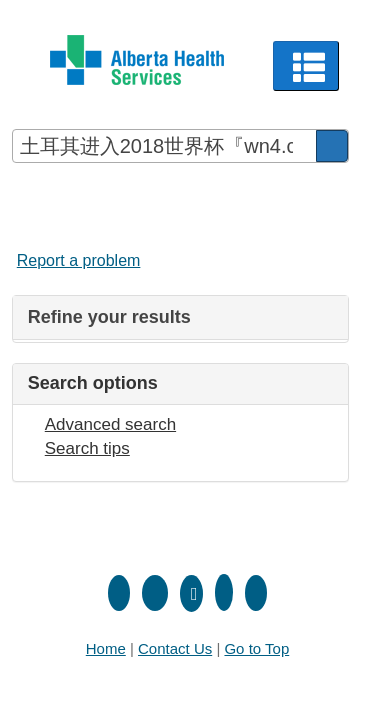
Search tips (87, 448)
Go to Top (256, 648)
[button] (306, 66)
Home (106, 648)
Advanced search (110, 424)
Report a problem (79, 260)
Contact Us (175, 648)
